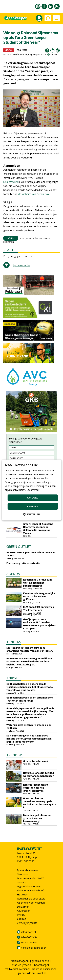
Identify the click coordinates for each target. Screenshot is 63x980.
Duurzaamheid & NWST (30, 878)
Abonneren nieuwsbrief (30, 890)
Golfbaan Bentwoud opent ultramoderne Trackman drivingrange (30, 699)
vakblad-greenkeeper (34, 948)
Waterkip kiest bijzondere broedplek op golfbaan (29, 726)
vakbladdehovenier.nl (17, 969)
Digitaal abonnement (29, 886)
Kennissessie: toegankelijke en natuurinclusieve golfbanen (39, 596)
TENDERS (14, 642)
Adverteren (24, 911)
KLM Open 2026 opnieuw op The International (39, 608)
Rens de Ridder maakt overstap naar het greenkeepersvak (36, 788)
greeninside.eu (26, 973)
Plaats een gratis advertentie (23, 563)
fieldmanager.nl (20, 961)
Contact (21, 882)
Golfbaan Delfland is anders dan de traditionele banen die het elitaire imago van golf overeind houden (30, 687)
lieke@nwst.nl (11, 182)
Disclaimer (23, 907)
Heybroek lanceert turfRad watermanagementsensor (38, 774)
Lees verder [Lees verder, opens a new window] (33, 490)
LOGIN (11, 238)
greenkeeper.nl (41, 961)
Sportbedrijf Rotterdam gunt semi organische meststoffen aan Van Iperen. (30, 649)
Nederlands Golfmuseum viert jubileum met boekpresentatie (37, 583)
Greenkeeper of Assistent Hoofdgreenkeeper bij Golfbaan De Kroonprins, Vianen (38, 528)
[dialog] (31, 490)
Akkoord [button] (33, 498)
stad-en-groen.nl (22, 965)
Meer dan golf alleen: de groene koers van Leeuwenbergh (37, 818)
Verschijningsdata (27, 923)
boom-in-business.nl (44, 969)
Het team (23, 894)
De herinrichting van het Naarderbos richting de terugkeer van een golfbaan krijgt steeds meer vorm (29, 739)
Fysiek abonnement (28, 870)
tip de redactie (21, 265)
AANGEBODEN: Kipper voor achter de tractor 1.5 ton (31, 554)
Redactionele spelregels (31, 898)
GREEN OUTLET (19, 547)
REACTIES (11, 250)
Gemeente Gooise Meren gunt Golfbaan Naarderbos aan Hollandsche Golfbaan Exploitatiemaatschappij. (29, 661)
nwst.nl (41, 973)
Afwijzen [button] (33, 506)
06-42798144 (29, 942)
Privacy (21, 915)
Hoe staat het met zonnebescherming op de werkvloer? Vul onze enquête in (40, 803)
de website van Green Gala (34, 194)
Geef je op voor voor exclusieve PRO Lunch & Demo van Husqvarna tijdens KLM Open (39, 624)
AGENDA (13, 574)
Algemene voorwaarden (31, 903)
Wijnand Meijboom (14, 54)
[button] (32, 514)
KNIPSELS (14, 678)
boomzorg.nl (41, 965)
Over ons (22, 874)
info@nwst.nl (28, 932)
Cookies (22, 919)
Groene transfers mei (35, 761)
